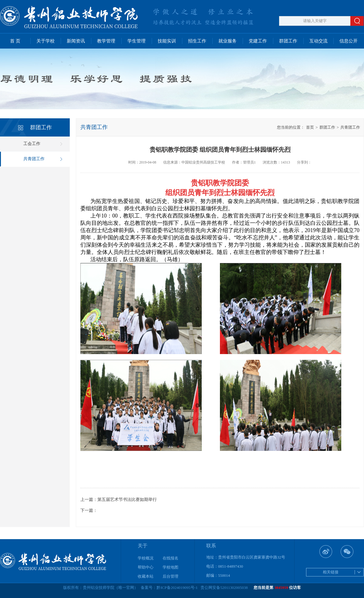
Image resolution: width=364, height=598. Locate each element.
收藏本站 (146, 576)
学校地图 (170, 567)
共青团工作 (34, 159)
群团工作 (288, 41)
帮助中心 (146, 567)
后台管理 (170, 576)
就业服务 (227, 41)
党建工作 (258, 41)
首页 (310, 127)
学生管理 (136, 41)
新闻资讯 (76, 41)
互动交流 (318, 41)
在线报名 (170, 558)
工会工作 (32, 144)
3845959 (281, 588)
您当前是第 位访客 (277, 588)
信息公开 (349, 41)
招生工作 (197, 41)
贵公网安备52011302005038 (224, 588)
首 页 (15, 41)
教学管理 (106, 41)
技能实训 (167, 41)
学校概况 (146, 558)
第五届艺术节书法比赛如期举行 (127, 500)
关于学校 (45, 41)
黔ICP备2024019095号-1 (177, 588)
